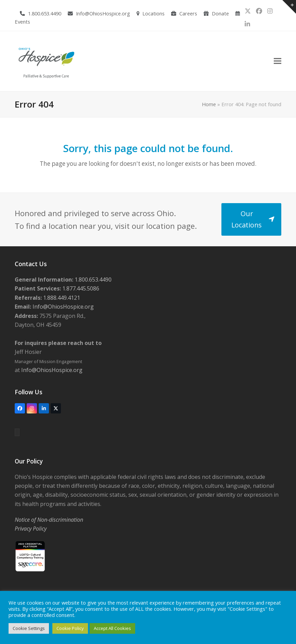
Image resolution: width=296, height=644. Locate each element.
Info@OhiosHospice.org (103, 13)
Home (209, 104)
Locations (153, 13)
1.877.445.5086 (80, 288)
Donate (220, 13)
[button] (278, 61)
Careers (188, 13)
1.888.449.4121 (61, 298)
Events (22, 22)
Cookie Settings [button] (29, 628)
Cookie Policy (70, 628)
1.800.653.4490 (45, 13)
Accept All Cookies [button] (112, 628)
